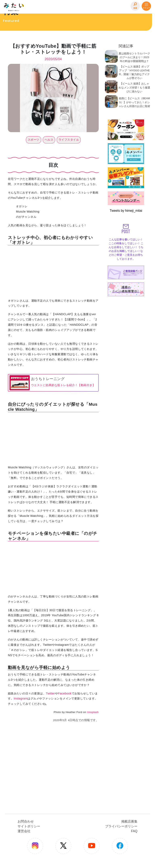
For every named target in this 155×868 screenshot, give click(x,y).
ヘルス (49, 140)
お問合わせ (26, 821)
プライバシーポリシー (121, 826)
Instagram (21, 698)
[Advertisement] (126, 358)
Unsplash (93, 712)
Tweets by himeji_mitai (126, 211)
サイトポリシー (29, 826)
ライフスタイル (69, 140)
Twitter (50, 693)
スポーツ (34, 140)
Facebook (65, 693)
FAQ (134, 831)
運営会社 (24, 831)
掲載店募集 (129, 821)
